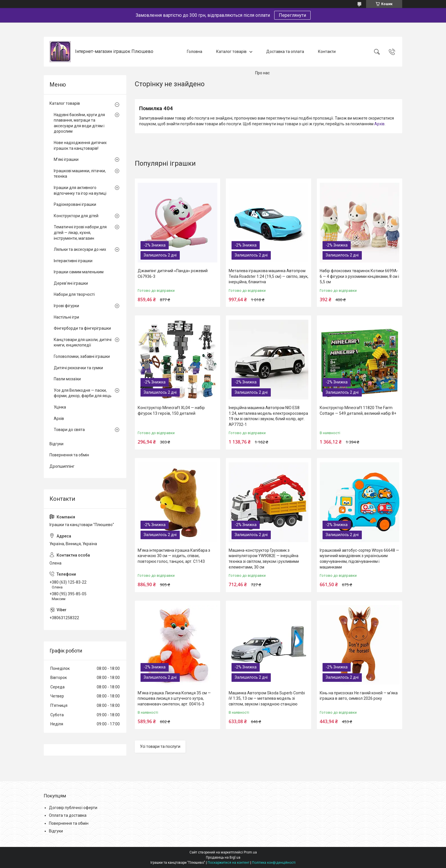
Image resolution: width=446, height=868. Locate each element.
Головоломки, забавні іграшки (82, 356)
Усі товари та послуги (160, 746)
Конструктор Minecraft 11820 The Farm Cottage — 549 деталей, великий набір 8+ (358, 411)
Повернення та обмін (69, 455)
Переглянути (292, 15)
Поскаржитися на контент (229, 863)
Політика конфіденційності (274, 863)
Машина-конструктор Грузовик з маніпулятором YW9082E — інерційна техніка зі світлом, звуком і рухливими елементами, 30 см (264, 559)
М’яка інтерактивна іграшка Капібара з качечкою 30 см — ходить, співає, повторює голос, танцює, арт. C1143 (174, 556)
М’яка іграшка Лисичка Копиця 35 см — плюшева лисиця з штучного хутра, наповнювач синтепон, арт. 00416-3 (174, 698)
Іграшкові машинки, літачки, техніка (80, 174)
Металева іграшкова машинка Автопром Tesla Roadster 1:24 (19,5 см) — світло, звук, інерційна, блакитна (269, 276)
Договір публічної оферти (73, 808)
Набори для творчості (74, 294)
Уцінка (60, 407)
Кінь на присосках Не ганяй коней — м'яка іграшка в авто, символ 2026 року (359, 696)
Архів (379, 124)
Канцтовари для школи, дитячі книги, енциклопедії (83, 342)
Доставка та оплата (285, 52)
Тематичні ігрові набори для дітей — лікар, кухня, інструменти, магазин (80, 232)
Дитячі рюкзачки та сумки (78, 368)
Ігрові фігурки (66, 306)
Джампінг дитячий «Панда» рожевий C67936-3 (173, 274)
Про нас (262, 73)
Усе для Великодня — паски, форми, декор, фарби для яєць (83, 393)
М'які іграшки (66, 159)
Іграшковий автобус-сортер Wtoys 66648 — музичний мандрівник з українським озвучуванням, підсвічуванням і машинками (359, 559)
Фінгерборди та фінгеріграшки (82, 328)
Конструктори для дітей (76, 216)
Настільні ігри (66, 317)
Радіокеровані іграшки (75, 204)
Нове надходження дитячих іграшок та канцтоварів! (80, 145)
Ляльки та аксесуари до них (80, 249)
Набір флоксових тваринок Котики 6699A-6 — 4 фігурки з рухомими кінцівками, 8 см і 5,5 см (359, 276)
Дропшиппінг (62, 466)
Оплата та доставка (68, 815)
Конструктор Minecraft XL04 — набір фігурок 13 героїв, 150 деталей (171, 411)
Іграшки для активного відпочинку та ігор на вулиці (80, 190)
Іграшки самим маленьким (79, 272)
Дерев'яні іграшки (71, 283)
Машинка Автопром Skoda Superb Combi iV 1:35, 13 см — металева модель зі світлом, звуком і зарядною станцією (267, 698)
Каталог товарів (231, 52)
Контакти (327, 52)
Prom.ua (250, 852)
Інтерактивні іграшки (73, 261)
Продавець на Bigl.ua (223, 857)
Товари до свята (69, 430)
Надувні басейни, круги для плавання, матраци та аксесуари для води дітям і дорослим (79, 123)
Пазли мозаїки (67, 379)
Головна (195, 52)
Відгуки (56, 444)
